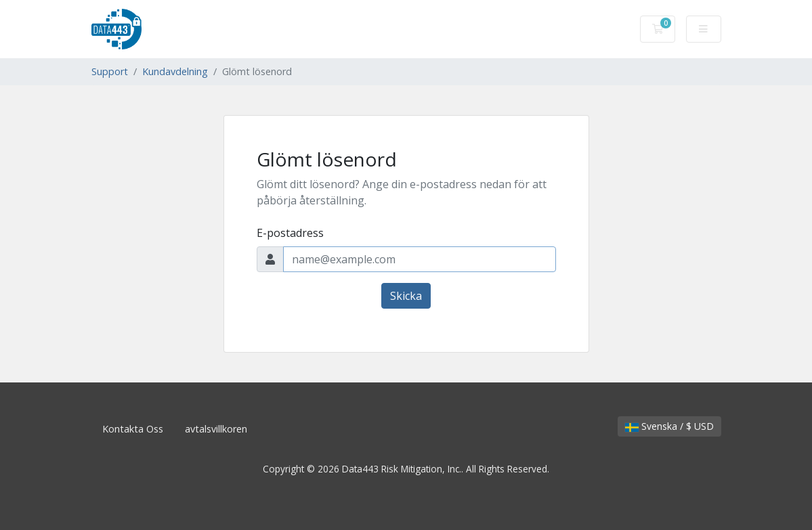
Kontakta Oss (133, 429)
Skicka (406, 296)
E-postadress (290, 233)
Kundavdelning (175, 71)
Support (110, 71)
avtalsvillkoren (216, 429)
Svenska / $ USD (669, 426)
